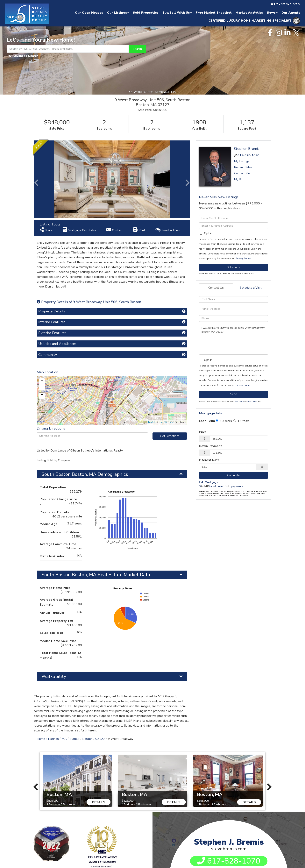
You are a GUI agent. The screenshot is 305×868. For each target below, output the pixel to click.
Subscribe (234, 267)
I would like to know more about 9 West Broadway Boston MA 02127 (234, 340)
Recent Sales (243, 167)
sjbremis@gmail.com (232, 809)
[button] (137, 49)
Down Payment (210, 446)
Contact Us (216, 288)
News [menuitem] (272, 13)
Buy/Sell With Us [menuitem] (177, 13)
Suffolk (74, 661)
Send (234, 394)
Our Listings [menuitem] (118, 13)
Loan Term (207, 421)
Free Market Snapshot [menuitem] (214, 13)
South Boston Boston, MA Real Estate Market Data (96, 497)
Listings (53, 661)
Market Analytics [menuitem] (249, 13)
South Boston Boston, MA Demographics (85, 397)
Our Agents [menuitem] (291, 13)
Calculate (234, 475)
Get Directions (170, 358)
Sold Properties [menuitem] (146, 13)
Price (203, 432)
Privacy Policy (243, 259)
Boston (87, 661)
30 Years (224, 421)
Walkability (54, 599)
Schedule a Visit (251, 288)
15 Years (241, 421)
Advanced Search (25, 56)
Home (41, 661)
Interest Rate (209, 460)
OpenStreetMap (166, 345)
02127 (100, 661)
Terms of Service (252, 401)
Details (99, 725)
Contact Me (242, 173)
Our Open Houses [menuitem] (89, 13)
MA (64, 661)
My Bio (239, 179)
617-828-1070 (248, 155)
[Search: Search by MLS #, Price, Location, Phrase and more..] (68, 49)
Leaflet (152, 345)
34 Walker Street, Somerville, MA (153, 92)
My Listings (242, 161)
